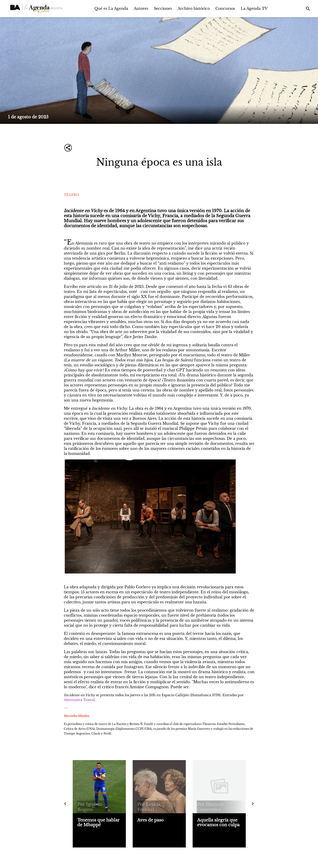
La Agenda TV (254, 8)
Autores (141, 8)
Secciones (163, 8)
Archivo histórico (194, 8)
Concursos (225, 8)
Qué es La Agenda (111, 8)
